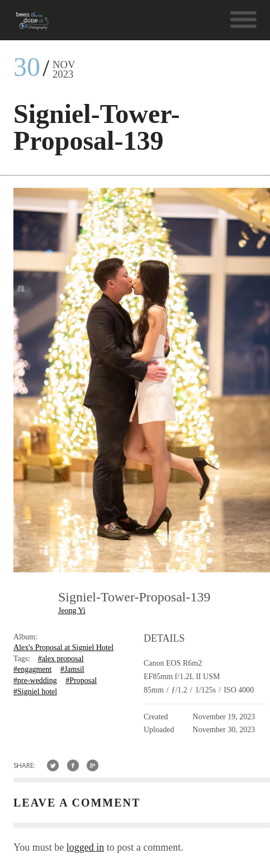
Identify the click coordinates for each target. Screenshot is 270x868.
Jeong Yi (72, 611)
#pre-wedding (35, 680)
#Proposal (81, 680)
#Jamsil (72, 669)
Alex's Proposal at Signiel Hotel (63, 648)
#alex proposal (61, 659)
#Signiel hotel (35, 692)
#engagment (32, 669)
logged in (86, 847)
